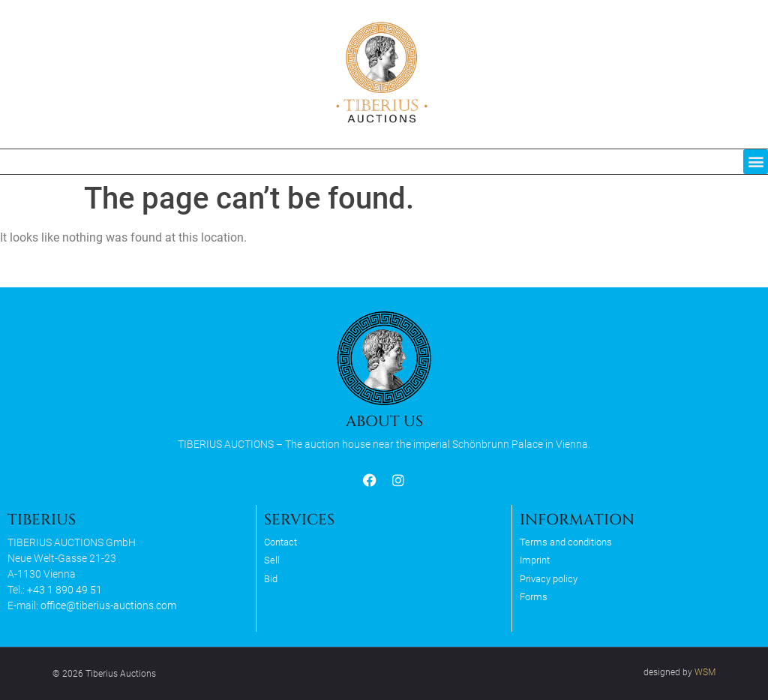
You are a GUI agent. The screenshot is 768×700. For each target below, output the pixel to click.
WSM (705, 672)
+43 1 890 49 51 (64, 590)
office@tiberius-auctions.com (108, 605)
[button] (756, 162)
